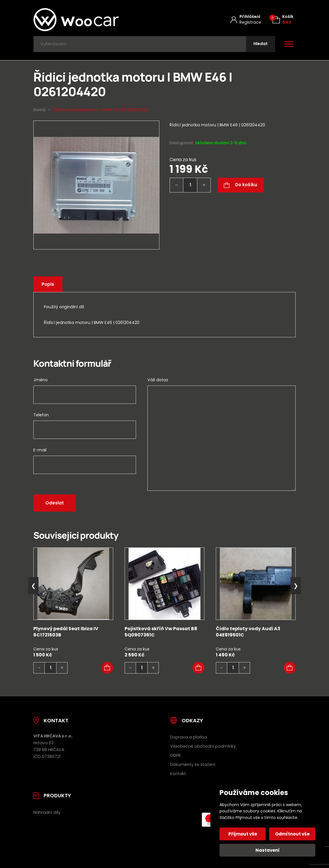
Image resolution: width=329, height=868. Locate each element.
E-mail (40, 450)
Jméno (40, 380)
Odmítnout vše (292, 834)
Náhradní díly (47, 812)
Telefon (41, 415)
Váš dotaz (158, 380)
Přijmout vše (243, 834)
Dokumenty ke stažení (193, 764)
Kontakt (178, 774)
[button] (107, 668)
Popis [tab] (48, 284)
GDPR (175, 755)
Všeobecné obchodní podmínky (203, 746)
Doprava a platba (189, 737)
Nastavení (268, 850)
